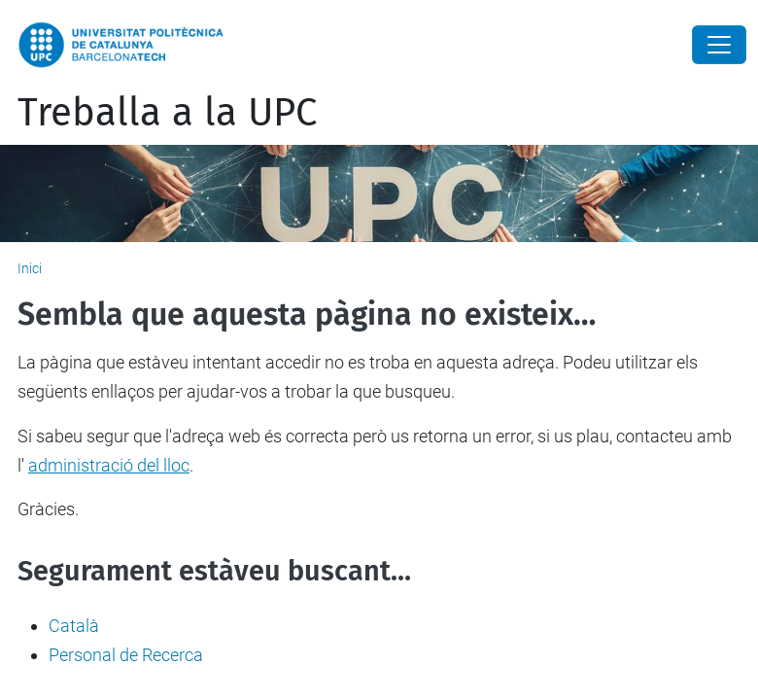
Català (74, 626)
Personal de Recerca (126, 655)
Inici (30, 268)
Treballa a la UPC (167, 113)
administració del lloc (109, 465)
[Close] (719, 45)
